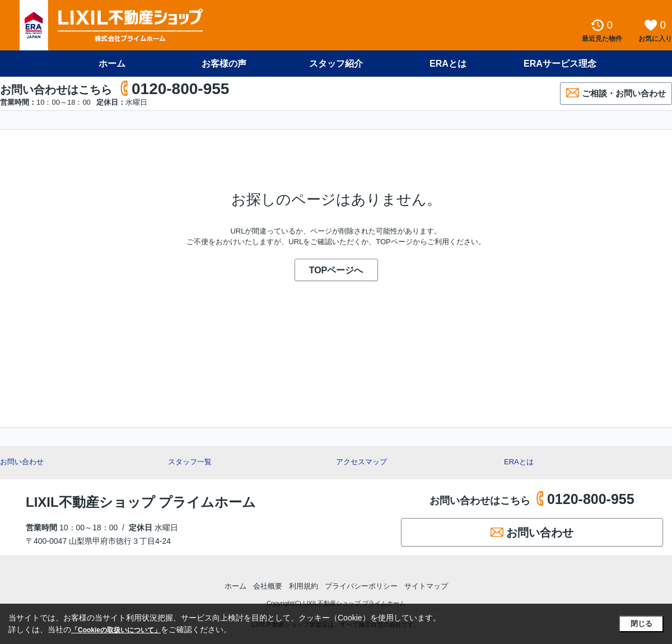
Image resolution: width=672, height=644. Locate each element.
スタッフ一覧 (190, 462)
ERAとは (448, 64)
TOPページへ (336, 270)
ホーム (112, 64)
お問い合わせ (22, 462)
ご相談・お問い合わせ (616, 93)
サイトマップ (426, 586)
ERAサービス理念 (560, 64)
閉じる (641, 624)
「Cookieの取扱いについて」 (116, 630)
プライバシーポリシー (361, 586)
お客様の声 (224, 64)
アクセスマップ (361, 462)
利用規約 (304, 586)
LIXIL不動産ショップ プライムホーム (141, 502)
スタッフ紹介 (336, 64)
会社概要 (268, 586)
